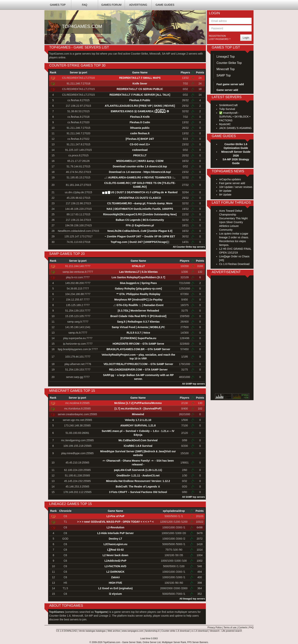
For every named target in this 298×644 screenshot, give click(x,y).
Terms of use (230, 627)
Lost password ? (220, 39)
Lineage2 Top (226, 57)
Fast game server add (232, 183)
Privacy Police (215, 627)
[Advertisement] (232, 335)
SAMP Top (224, 75)
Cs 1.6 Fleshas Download (234, 264)
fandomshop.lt (152, 631)
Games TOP (58, 5)
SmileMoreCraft (228, 105)
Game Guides (165, 5)
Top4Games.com (112, 642)
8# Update (225, 195)
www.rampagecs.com (133, 631)
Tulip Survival (227, 109)
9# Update (225, 191)
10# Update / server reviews (236, 187)
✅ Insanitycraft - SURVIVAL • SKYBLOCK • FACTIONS (235, 117)
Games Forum (111, 5)
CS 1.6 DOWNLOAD (67, 631)
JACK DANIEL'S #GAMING (235, 128)
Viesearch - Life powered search (226, 631)
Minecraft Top (226, 69)
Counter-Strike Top (229, 63)
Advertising (138, 5)
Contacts (243, 627)
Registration (217, 36)
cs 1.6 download (200, 631)
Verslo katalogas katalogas (92, 631)
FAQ (85, 5)
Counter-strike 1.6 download (175, 631)
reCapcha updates (230, 179)
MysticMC (225, 124)
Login (246, 38)
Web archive (114, 631)
